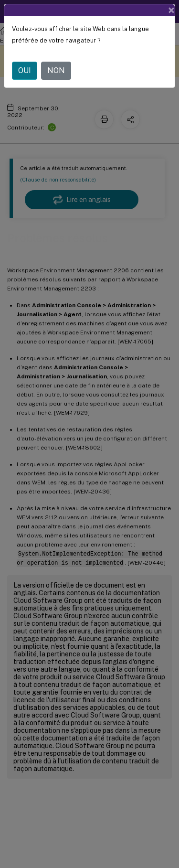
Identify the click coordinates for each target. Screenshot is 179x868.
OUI (25, 70)
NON (56, 70)
